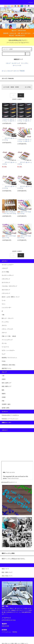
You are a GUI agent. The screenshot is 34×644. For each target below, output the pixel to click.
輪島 (3, 390)
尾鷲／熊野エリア (7, 386)
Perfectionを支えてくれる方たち (10, 415)
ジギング (8, 63)
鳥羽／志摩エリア (7, 383)
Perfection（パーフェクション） (10, 419)
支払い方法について (6, 643)
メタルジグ (10, 71)
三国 (3, 376)
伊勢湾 (4, 379)
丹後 (3, 401)
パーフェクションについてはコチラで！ (17, 42)
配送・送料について (16, 643)
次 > (21, 95)
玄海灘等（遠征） (7, 404)
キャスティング (16, 63)
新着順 (17, 87)
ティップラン (25, 63)
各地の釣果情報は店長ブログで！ (17, 40)
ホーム (4, 71)
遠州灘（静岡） (6, 408)
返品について (24, 643)
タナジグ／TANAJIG (19, 71)
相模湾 (4, 394)
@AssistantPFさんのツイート (9, 482)
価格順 (12, 87)
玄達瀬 (4, 397)
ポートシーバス (17, 65)
